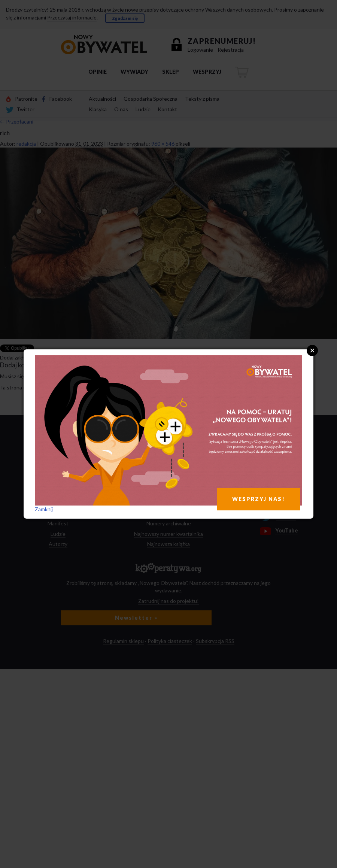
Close (312, 350)
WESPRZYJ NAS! (259, 499)
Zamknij (44, 509)
